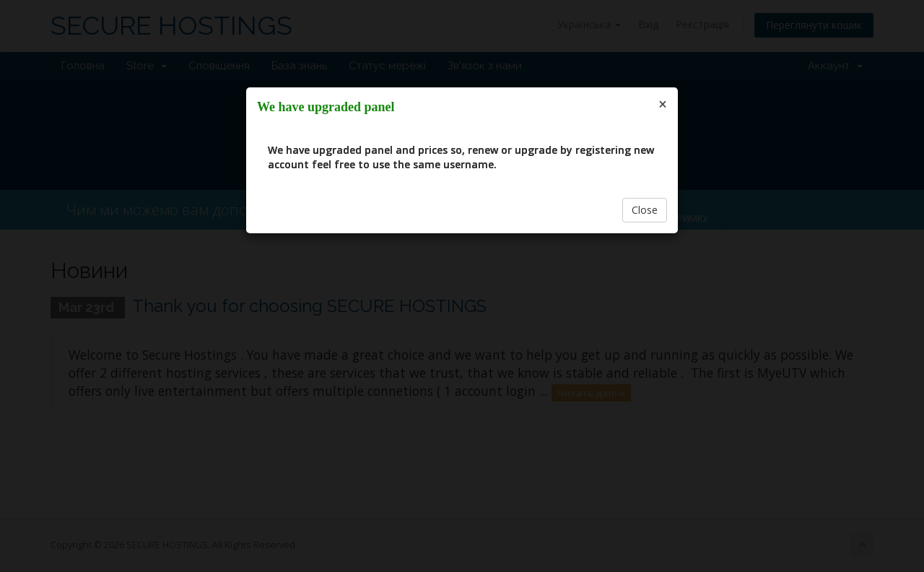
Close (645, 210)
